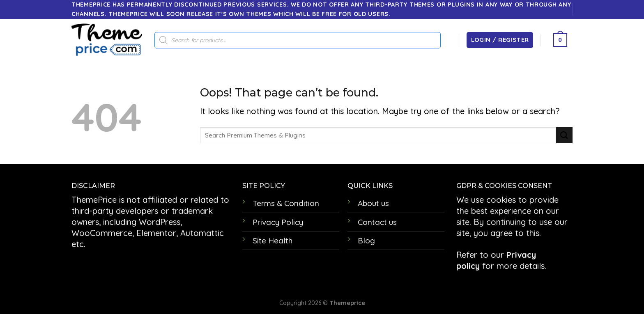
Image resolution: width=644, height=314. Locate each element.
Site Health (273, 241)
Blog (366, 241)
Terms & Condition (286, 203)
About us (373, 203)
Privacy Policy (278, 222)
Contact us (377, 222)
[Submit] (564, 135)
